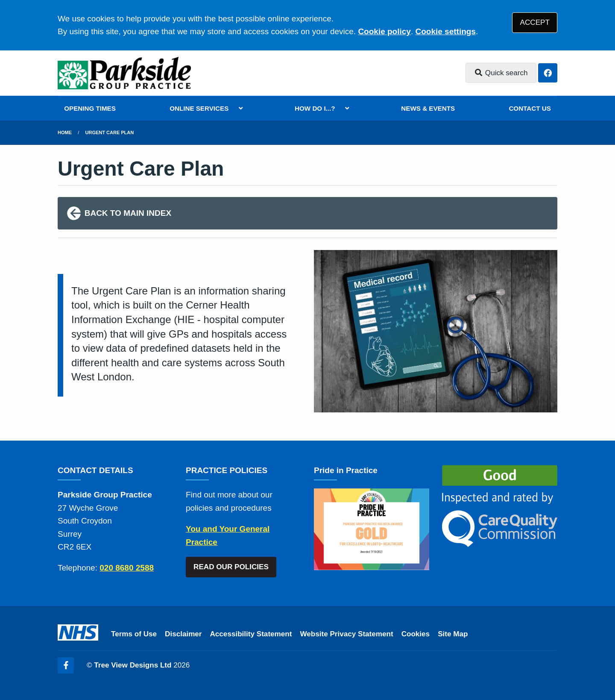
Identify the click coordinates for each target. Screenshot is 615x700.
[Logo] (124, 73)
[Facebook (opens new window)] (66, 665)
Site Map (453, 634)
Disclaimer (183, 634)
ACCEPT (535, 22)
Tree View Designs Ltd (133, 665)
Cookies (416, 634)
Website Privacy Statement (346, 634)
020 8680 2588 (127, 568)
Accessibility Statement (251, 634)
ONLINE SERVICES (199, 108)
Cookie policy (384, 31)
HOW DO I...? (315, 108)
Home (65, 132)
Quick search (501, 73)
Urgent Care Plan (110, 132)
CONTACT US (530, 108)
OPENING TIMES (90, 108)
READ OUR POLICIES (231, 567)
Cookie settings (445, 31)
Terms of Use (134, 634)
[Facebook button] (548, 73)
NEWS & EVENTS (428, 108)
